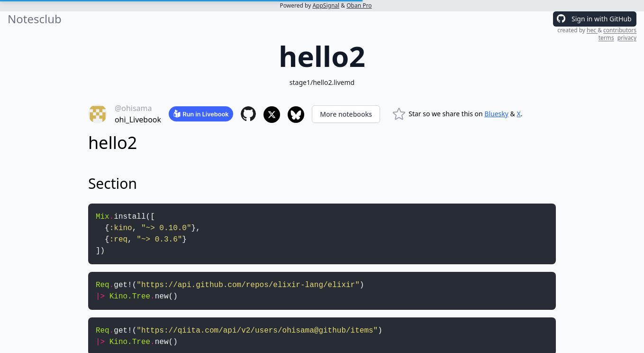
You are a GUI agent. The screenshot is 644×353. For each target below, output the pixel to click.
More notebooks (346, 114)
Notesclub (35, 19)
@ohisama (133, 108)
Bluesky (496, 114)
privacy (627, 38)
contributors (620, 30)
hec (592, 30)
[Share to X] (272, 115)
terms (606, 38)
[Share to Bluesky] (296, 115)
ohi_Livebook (138, 120)
